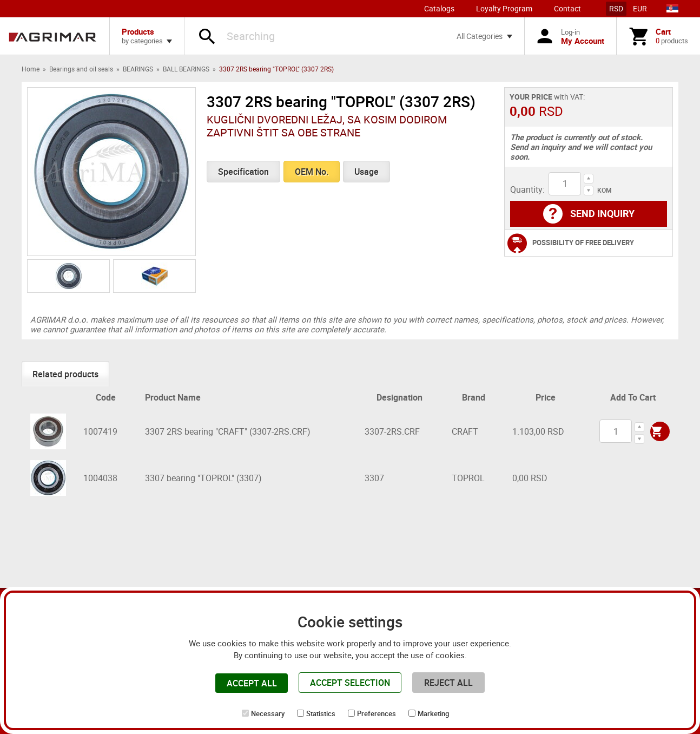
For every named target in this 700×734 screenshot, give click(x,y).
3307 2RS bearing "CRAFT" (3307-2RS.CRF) (228, 431)
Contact (567, 8)
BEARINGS (138, 69)
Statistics (321, 713)
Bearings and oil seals (81, 69)
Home (31, 69)
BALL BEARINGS (186, 69)
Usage (366, 172)
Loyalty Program (504, 8)
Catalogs (439, 8)
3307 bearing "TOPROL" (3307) (203, 478)
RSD (616, 8)
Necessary (268, 713)
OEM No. (312, 172)
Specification (243, 172)
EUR (640, 8)
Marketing (433, 713)
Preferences (377, 713)
